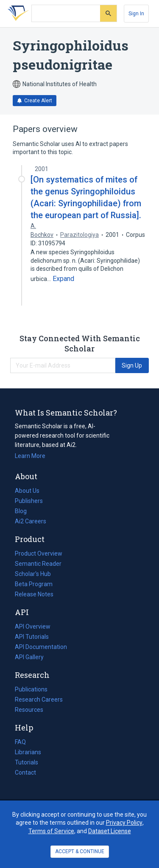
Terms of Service (51, 831)
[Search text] (66, 14)
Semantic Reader (38, 564)
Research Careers (39, 699)
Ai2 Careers (31, 521)
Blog (24, 511)
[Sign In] (136, 14)
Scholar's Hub (33, 574)
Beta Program (34, 584)
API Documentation (41, 647)
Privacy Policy (124, 823)
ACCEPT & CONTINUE (80, 851)
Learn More (30, 456)
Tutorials (26, 762)
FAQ (20, 742)
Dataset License (110, 831)
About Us (27, 491)
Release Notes (34, 594)
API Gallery (29, 657)
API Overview (33, 626)
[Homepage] (17, 14)
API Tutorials (32, 637)
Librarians (28, 752)
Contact (25, 772)
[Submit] (108, 13)
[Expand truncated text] (63, 279)
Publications (31, 689)
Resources (29, 710)
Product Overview (39, 553)
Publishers (29, 501)
